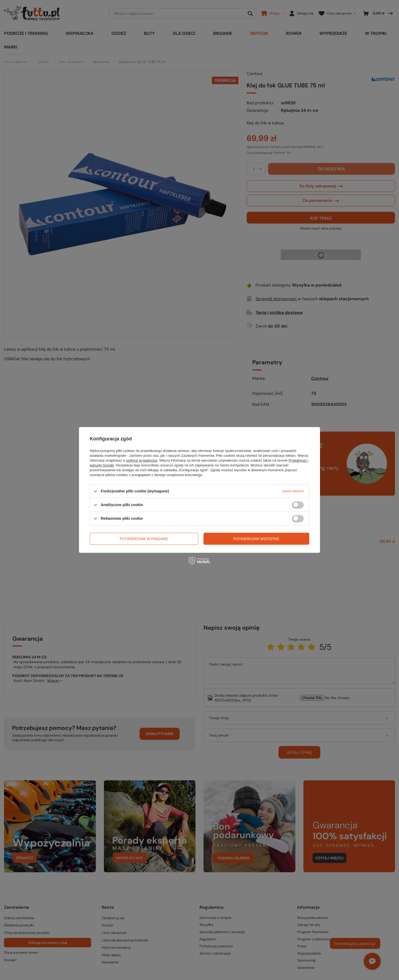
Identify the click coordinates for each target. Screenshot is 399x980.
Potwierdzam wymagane (144, 539)
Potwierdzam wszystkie (256, 539)
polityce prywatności (142, 460)
